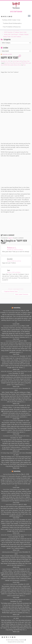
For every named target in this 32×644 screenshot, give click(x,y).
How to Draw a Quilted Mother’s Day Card (12, 326)
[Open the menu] (29, 16)
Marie (24, 65)
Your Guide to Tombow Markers (10, 421)
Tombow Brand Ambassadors (12, 23)
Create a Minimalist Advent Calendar (10, 406)
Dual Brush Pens (9, 63)
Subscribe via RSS (7, 54)
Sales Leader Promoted (22, 294)
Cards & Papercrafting (17, 61)
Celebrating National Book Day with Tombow (12, 388)
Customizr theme (20, 642)
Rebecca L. (12, 248)
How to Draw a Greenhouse (12, 341)
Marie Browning (17, 63)
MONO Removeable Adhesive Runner (13, 65)
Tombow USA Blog (17, 308)
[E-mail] (2, 17)
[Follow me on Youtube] (10, 17)
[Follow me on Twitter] (4, 17)
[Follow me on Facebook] (5, 17)
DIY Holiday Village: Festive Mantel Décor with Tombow (13, 453)
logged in (10, 238)
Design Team (26, 61)
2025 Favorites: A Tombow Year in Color (15, 32)
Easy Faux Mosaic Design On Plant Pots (12, 311)
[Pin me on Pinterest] (12, 17)
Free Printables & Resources (12, 27)
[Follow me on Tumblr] (8, 17)
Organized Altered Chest (10, 291)
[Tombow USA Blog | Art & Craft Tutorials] (16, 6)
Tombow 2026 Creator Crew (11, 20)
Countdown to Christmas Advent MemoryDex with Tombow (16, 436)
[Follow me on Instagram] (7, 17)
